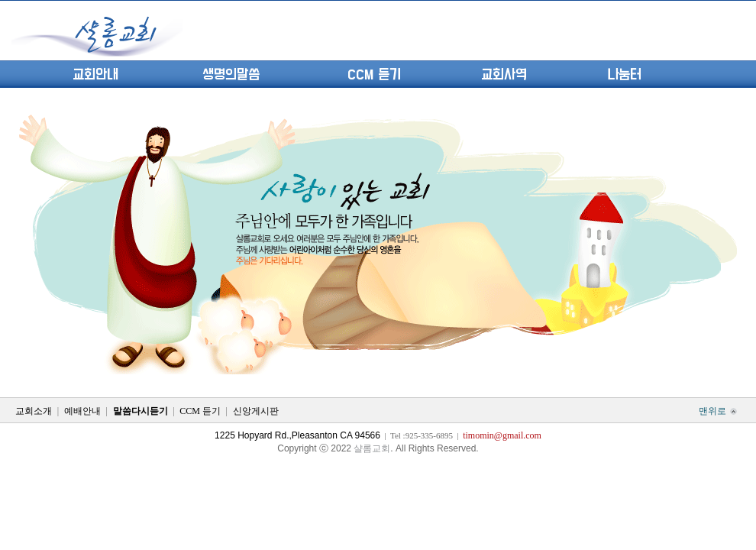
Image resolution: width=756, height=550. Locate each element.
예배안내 (82, 411)
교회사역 (504, 75)
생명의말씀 (231, 75)
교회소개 (34, 411)
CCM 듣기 (374, 75)
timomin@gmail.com (502, 435)
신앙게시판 (256, 411)
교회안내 (95, 75)
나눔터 (624, 75)
